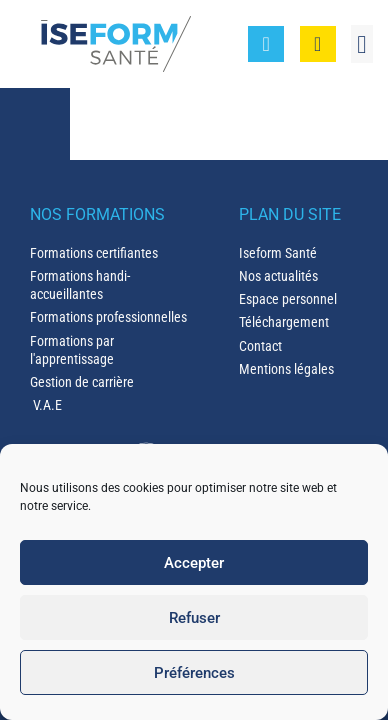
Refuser (194, 618)
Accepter (194, 563)
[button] (362, 44)
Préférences (194, 673)
